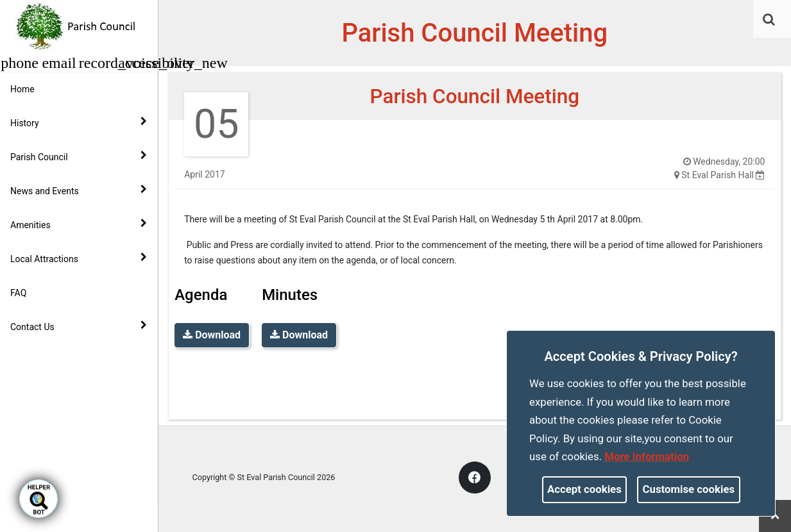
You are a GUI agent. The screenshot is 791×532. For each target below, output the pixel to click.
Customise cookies (689, 489)
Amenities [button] (79, 224)
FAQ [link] (18, 293)
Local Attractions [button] (79, 258)
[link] (769, 19)
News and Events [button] (79, 190)
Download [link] (212, 335)
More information (647, 456)
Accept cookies (584, 489)
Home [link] (22, 89)
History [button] (79, 122)
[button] (770, 21)
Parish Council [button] (79, 156)
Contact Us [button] (79, 326)
